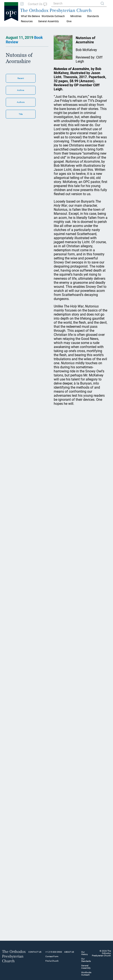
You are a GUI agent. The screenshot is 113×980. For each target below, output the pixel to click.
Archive (21, 90)
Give (69, 21)
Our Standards (86, 960)
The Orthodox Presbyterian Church (56, 10)
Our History (85, 953)
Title (21, 114)
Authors (21, 102)
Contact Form (52, 956)
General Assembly (49, 21)
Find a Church (52, 961)
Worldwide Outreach (86, 974)
